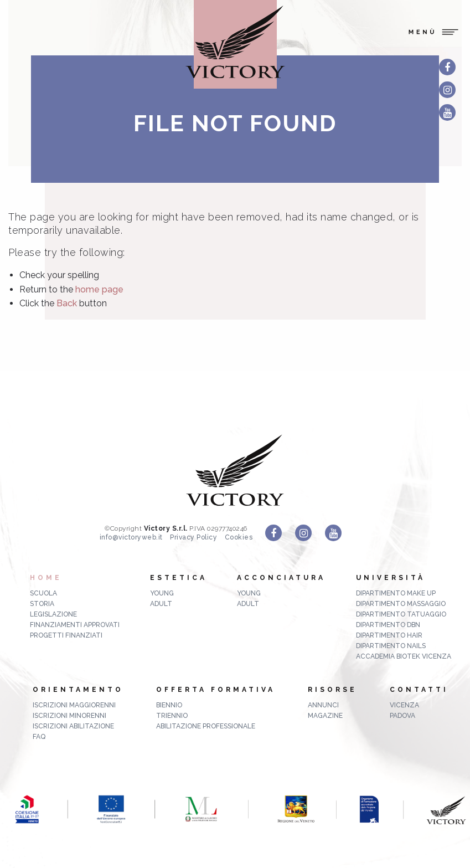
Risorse (332, 690)
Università (391, 578)
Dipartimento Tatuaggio (401, 614)
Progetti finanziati (66, 635)
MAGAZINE (325, 716)
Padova (402, 716)
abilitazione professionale (206, 726)
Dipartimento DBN (388, 625)
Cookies (239, 537)
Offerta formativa (216, 690)
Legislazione (53, 614)
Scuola (43, 593)
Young (162, 593)
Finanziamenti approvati (75, 625)
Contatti (419, 690)
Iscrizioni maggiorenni (74, 705)
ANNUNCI (323, 705)
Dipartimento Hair (389, 635)
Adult (161, 604)
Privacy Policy (193, 537)
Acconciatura (281, 578)
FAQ (39, 737)
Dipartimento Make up (396, 593)
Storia (42, 604)
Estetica (179, 578)
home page (99, 289)
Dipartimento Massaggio (401, 604)
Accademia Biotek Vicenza (404, 656)
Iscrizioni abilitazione (73, 726)
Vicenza (404, 705)
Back (67, 303)
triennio (172, 716)
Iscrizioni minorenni (69, 716)
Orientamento (78, 690)
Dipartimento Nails (391, 646)
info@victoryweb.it (131, 537)
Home (46, 578)
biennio (169, 705)
